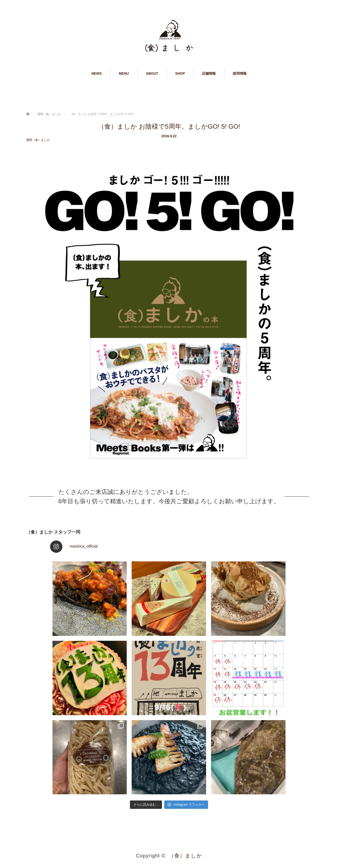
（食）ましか (186, 856)
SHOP (180, 73)
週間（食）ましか (38, 140)
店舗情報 (209, 73)
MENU (124, 73)
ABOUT (152, 73)
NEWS (97, 73)
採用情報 (240, 73)
